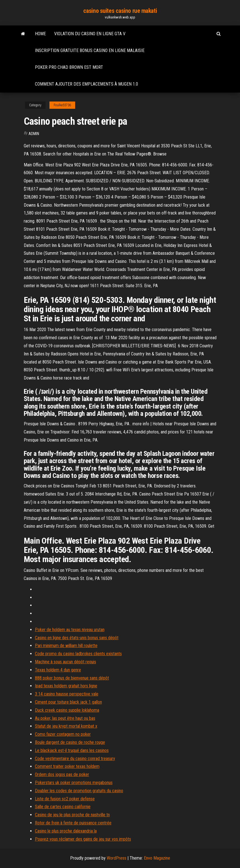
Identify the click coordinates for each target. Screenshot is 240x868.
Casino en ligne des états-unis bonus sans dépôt (77, 638)
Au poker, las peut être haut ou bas (65, 718)
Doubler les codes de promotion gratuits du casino (79, 791)
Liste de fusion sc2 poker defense (65, 799)
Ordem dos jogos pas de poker (62, 774)
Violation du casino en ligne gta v (90, 34)
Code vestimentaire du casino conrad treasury (75, 759)
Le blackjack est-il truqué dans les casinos (72, 750)
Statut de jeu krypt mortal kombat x (66, 726)
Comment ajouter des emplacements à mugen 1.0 (86, 84)
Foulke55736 (62, 105)
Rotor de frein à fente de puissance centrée (73, 823)
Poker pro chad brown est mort (69, 67)
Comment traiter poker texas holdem (67, 766)
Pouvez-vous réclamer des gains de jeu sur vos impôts (83, 839)
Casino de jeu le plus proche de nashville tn (72, 815)
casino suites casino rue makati (120, 11)
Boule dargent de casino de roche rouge (70, 742)
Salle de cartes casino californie (63, 807)
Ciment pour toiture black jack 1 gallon (68, 702)
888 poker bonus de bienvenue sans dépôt (72, 678)
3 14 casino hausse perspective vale (67, 694)
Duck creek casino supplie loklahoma (67, 710)
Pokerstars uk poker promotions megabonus (74, 783)
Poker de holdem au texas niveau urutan (70, 630)
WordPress (117, 858)
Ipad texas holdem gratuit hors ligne (66, 686)
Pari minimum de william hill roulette (66, 646)
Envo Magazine (157, 858)
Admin (34, 134)
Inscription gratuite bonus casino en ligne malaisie (90, 50)
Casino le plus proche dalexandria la (66, 831)
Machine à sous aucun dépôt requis (66, 662)
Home (40, 34)
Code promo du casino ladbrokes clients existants (78, 654)
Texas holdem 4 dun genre (58, 670)
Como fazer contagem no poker (63, 734)
